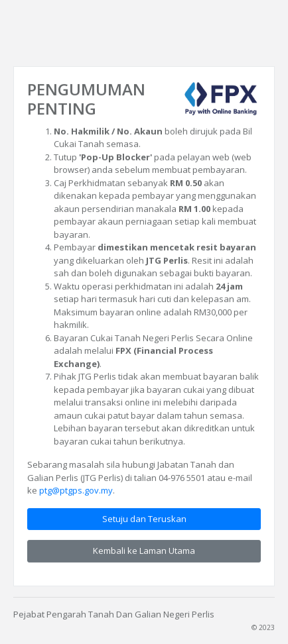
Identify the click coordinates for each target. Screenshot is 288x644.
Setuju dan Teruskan (144, 518)
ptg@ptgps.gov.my (76, 490)
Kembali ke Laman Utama (144, 551)
